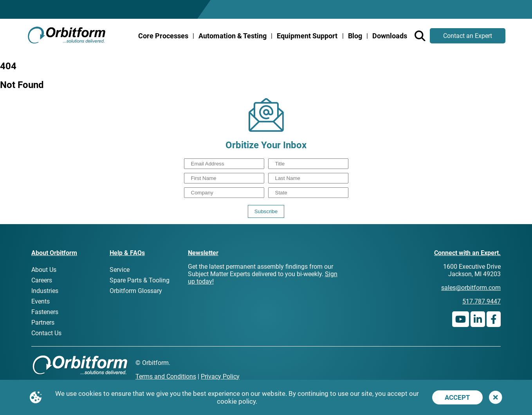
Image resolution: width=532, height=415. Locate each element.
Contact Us (46, 333)
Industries (45, 291)
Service (120, 270)
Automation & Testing (233, 36)
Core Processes (163, 36)
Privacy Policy (220, 376)
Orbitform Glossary (136, 291)
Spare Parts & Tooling (140, 280)
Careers (42, 280)
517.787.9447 (482, 301)
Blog (355, 36)
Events (41, 301)
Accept (457, 397)
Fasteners (45, 312)
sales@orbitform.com (471, 288)
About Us (44, 270)
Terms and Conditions (166, 376)
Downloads (390, 36)
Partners (43, 322)
